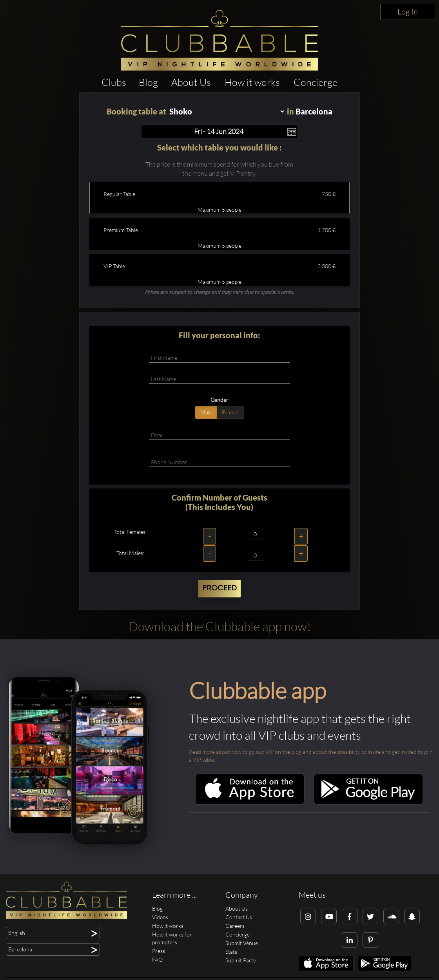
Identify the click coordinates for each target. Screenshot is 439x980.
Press (159, 951)
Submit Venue (242, 943)
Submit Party (241, 960)
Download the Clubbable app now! (220, 626)
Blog (148, 82)
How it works (252, 82)
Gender (219, 400)
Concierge (316, 82)
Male (206, 412)
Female (230, 412)
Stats (231, 952)
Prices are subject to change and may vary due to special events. (219, 292)
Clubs (114, 82)
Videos (160, 917)
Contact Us (239, 917)
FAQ (157, 959)
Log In (408, 12)
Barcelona (314, 111)
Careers (235, 926)
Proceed (219, 588)
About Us (191, 82)
